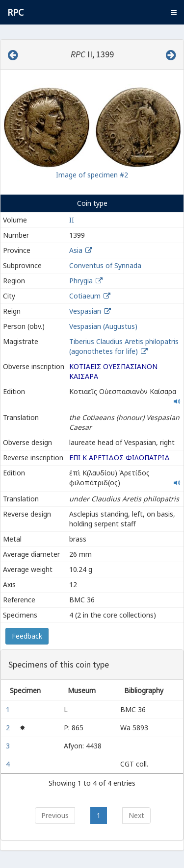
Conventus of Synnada (105, 265)
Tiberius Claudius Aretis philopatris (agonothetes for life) (124, 346)
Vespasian (85, 311)
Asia (76, 250)
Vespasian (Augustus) (103, 326)
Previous (55, 815)
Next (136, 815)
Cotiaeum (85, 296)
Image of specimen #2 (92, 175)
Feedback (27, 636)
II (72, 220)
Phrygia (81, 281)
